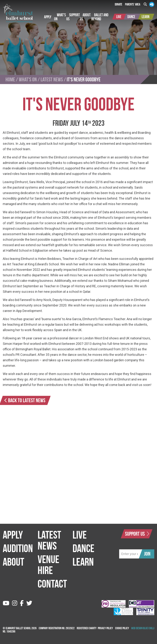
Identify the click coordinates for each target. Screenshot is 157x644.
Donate (119, 4)
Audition (18, 548)
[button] (48, 17)
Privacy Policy (105, 628)
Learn (83, 562)
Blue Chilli (149, 628)
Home (10, 79)
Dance (83, 548)
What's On (28, 79)
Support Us (137, 534)
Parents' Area (133, 4)
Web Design (137, 628)
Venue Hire (48, 565)
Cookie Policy (122, 628)
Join (147, 554)
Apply (13, 535)
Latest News (52, 79)
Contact (52, 584)
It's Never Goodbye (84, 79)
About (13, 562)
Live (80, 535)
